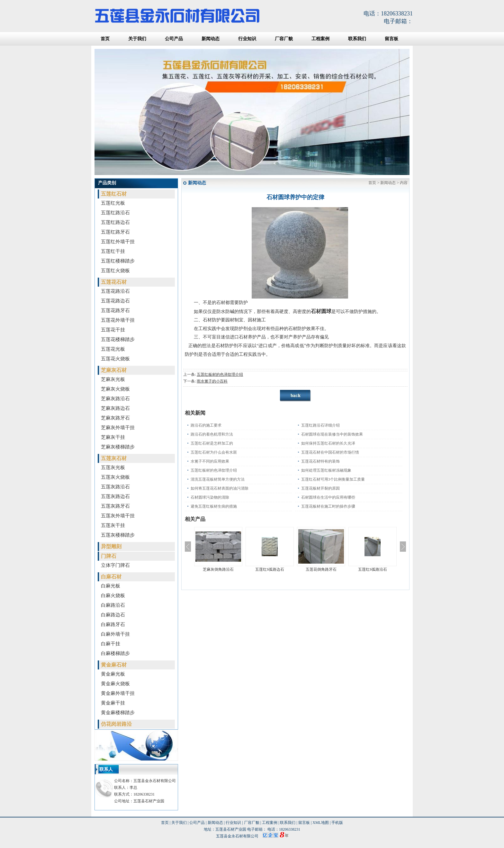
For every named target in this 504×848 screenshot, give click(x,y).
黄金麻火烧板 (115, 684)
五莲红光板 (113, 203)
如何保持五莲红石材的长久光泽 (328, 443)
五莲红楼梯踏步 (118, 261)
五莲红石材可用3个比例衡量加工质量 (333, 479)
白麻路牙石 (113, 624)
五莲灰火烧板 (115, 477)
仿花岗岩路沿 (116, 724)
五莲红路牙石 (115, 232)
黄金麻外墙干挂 (118, 693)
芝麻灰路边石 (115, 408)
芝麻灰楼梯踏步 (118, 447)
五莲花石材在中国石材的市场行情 (330, 452)
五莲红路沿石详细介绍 (320, 425)
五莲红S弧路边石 (270, 569)
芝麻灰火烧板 (115, 389)
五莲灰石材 (114, 458)
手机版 (337, 823)
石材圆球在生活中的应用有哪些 (328, 497)
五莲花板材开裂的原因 (320, 488)
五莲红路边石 (115, 222)
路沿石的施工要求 (206, 425)
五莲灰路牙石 (115, 506)
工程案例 (320, 39)
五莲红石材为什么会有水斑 (214, 452)
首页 (105, 39)
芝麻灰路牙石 (115, 418)
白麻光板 (111, 586)
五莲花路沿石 (115, 291)
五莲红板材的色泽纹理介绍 (220, 374)
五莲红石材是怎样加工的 (212, 443)
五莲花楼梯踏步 (118, 339)
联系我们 (357, 39)
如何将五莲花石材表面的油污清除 (220, 488)
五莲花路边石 (115, 301)
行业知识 (247, 39)
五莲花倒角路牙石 (321, 569)
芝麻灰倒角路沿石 (218, 569)
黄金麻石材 (114, 665)
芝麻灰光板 (113, 379)
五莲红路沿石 (115, 213)
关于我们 (137, 39)
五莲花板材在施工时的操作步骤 (328, 506)
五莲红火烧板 (115, 271)
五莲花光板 (113, 349)
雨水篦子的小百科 (212, 381)
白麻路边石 (113, 615)
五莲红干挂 (113, 251)
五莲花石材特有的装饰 (320, 461)
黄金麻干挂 (113, 703)
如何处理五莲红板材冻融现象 (326, 470)
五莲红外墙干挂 (118, 242)
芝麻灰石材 (114, 370)
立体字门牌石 (115, 565)
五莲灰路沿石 (115, 487)
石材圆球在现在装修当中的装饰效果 (332, 434)
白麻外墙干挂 (115, 634)
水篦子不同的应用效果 (210, 461)
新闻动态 (211, 39)
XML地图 (321, 823)
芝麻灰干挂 (113, 437)
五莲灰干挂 (113, 525)
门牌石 (109, 556)
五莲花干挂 (113, 330)
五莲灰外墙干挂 (118, 516)
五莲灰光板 (113, 467)
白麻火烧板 (113, 595)
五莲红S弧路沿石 (373, 569)
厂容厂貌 (284, 39)
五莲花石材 (114, 282)
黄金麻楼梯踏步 (118, 713)
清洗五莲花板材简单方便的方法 (218, 479)
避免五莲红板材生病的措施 (214, 506)
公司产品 (174, 39)
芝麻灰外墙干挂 (118, 428)
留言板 (392, 39)
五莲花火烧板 (115, 359)
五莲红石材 (114, 194)
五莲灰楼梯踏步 (118, 535)
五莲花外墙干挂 (118, 320)
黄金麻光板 (113, 674)
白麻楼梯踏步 (115, 653)
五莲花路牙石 (115, 310)
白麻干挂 (111, 644)
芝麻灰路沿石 (115, 399)
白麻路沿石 (113, 605)
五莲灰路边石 (115, 496)
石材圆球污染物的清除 (210, 497)
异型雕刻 (111, 546)
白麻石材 (111, 577)
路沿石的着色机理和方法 (212, 434)
